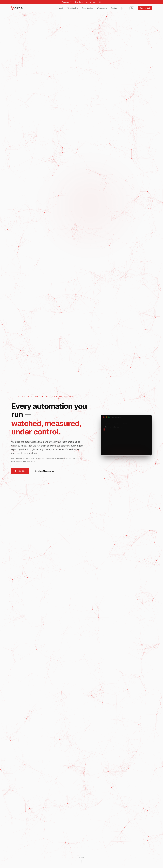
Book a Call (145, 8)
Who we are (102, 8)
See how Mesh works (45, 471)
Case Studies (87, 8)
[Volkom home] (19, 8)
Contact (114, 8)
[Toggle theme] (123, 8)
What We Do (73, 8)
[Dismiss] (100, 2)
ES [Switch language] (132, 8)
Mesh (61, 8)
